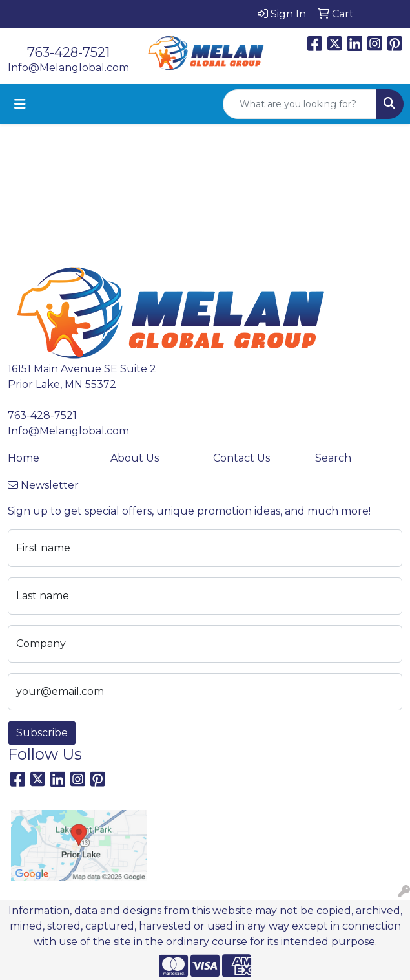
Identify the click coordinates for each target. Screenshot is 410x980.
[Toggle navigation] (20, 104)
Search (333, 458)
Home (24, 458)
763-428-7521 (68, 52)
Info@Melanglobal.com (68, 68)
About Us (135, 458)
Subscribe (42, 733)
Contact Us (241, 458)
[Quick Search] (300, 104)
